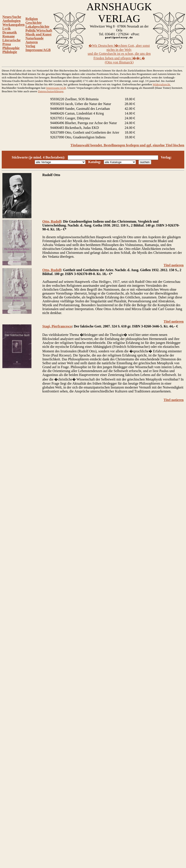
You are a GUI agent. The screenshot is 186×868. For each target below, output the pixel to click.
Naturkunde (35, 38)
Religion (32, 19)
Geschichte (34, 23)
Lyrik (7, 28)
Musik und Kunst (38, 34)
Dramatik (10, 32)
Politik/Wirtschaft (39, 30)
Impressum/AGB (38, 50)
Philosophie (11, 48)
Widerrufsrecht (161, 84)
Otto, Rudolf (52, 221)
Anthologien (12, 21)
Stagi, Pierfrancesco (57, 326)
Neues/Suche (12, 17)
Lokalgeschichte (37, 27)
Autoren (32, 42)
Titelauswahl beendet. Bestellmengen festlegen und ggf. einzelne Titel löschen (127, 145)
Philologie (10, 52)
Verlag (30, 46)
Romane (9, 36)
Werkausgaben (13, 25)
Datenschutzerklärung (51, 91)
